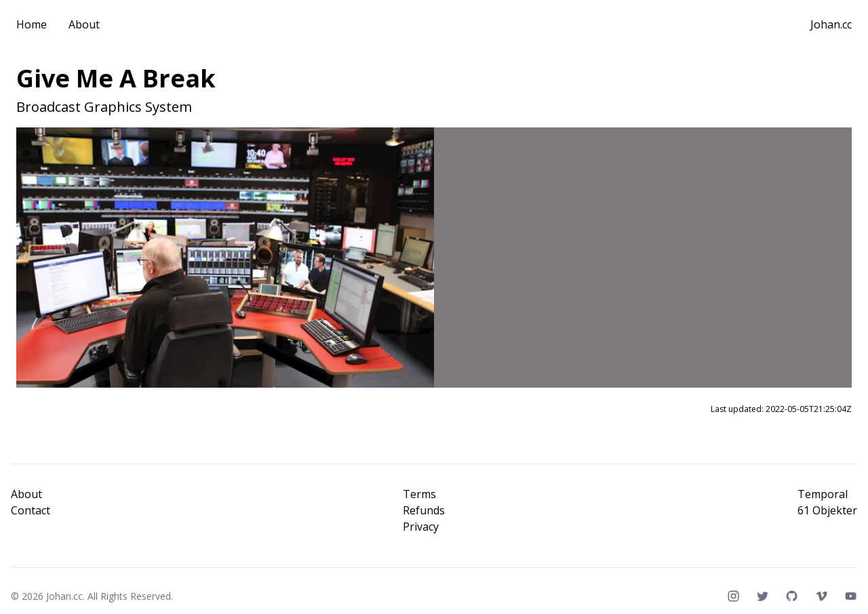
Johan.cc (831, 24)
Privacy (421, 527)
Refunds (424, 510)
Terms (419, 494)
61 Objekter (827, 510)
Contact (31, 510)
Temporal (823, 494)
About (84, 24)
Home (32, 24)
